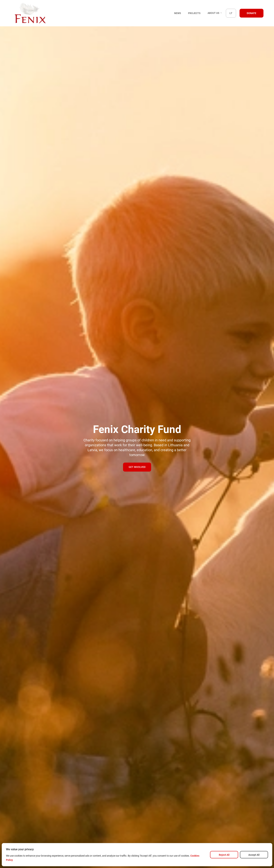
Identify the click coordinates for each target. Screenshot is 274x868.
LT (231, 13)
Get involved (137, 467)
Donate (252, 13)
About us (215, 13)
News (178, 13)
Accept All (254, 855)
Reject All (224, 855)
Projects (194, 13)
